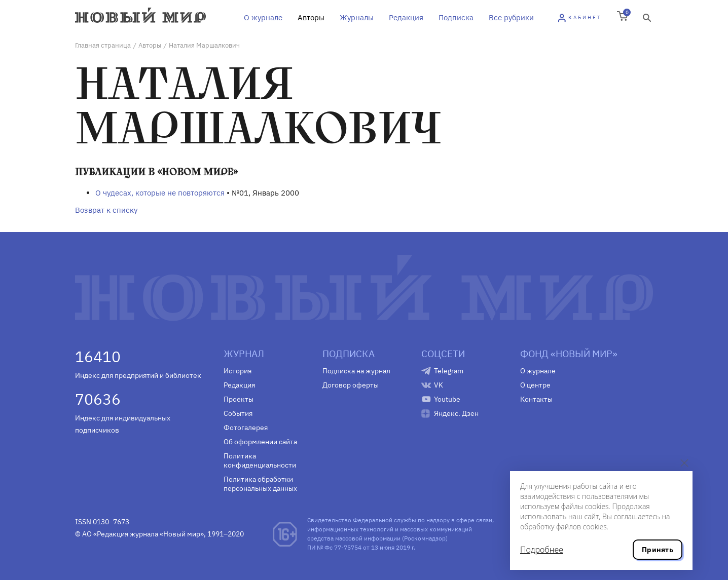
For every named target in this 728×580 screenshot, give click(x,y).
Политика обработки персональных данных (260, 484)
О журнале (263, 17)
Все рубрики (511, 17)
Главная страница (103, 45)
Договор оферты (351, 385)
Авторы (311, 17)
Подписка (456, 17)
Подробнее (542, 550)
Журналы (357, 17)
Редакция (406, 17)
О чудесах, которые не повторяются (160, 193)
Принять (658, 550)
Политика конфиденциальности (260, 460)
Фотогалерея (246, 428)
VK (439, 385)
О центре (535, 385)
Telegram (449, 371)
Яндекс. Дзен (456, 413)
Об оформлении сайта (260, 442)
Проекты (239, 399)
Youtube (447, 399)
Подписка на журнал (356, 371)
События (238, 413)
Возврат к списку (106, 210)
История (238, 371)
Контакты (536, 399)
